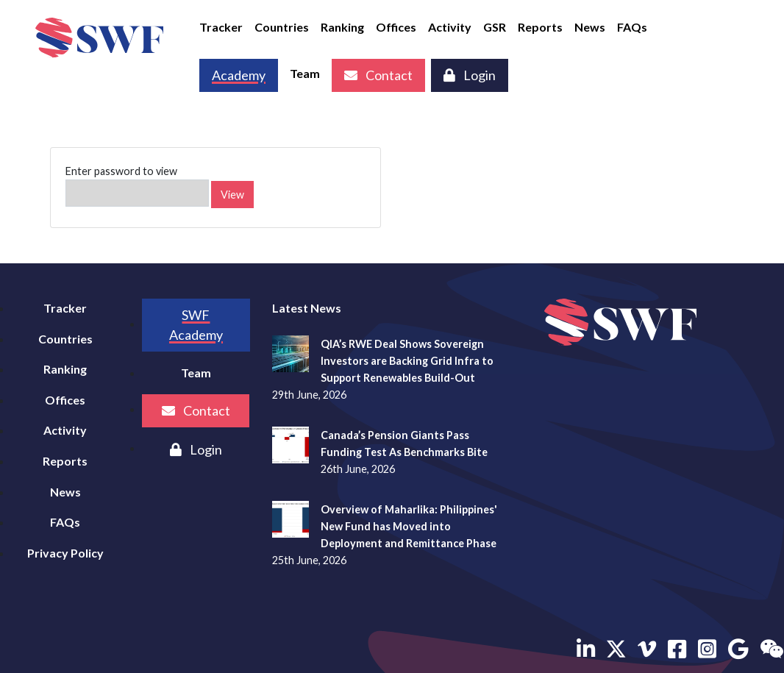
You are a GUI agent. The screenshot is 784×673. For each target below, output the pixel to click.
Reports (540, 27)
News (590, 27)
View (232, 195)
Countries (282, 27)
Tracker (221, 27)
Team (305, 73)
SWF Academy (196, 325)
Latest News (307, 308)
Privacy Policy (65, 553)
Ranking (342, 27)
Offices (396, 27)
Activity (450, 27)
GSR (495, 27)
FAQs (632, 27)
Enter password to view (137, 186)
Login (470, 75)
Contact (378, 75)
